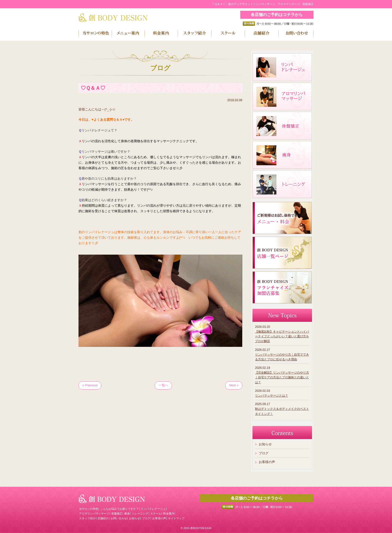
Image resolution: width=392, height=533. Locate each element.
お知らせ (265, 444)
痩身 (127, 514)
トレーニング (140, 514)
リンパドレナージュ (153, 509)
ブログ (264, 453)
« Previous (90, 385)
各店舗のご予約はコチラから (277, 15)
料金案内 (169, 514)
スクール (156, 514)
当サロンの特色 (89, 509)
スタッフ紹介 (87, 518)
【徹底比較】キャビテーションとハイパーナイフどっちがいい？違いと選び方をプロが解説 (282, 336)
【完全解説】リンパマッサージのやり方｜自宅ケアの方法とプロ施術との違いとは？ (282, 377)
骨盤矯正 (117, 514)
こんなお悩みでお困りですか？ (119, 509)
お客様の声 (267, 462)
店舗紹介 (103, 518)
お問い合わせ (119, 518)
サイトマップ (176, 518)
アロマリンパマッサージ (94, 514)
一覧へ (163, 385)
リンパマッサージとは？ (271, 396)
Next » (234, 385)
